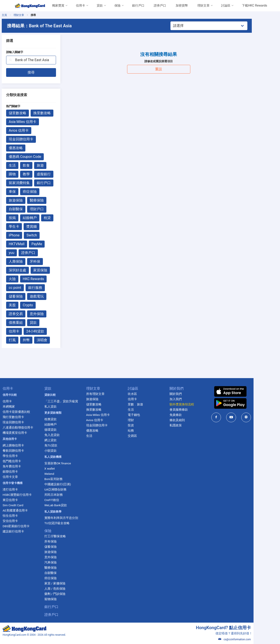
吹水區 (146, 394)
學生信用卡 (22, 456)
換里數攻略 (54, 113)
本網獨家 (20, 406)
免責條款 (190, 415)
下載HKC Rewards (255, 6)
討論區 (226, 6)
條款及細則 (192, 420)
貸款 (100, 6)
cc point (27, 288)
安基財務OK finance (70, 463)
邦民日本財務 (66, 495)
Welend (61, 474)
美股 (24, 305)
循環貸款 (63, 430)
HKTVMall (29, 244)
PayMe (49, 244)
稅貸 (59, 218)
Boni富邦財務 (66, 479)
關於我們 (190, 394)
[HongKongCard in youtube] (246, 417)
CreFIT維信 (64, 500)
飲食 (38, 165)
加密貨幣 (182, 6)
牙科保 (47, 261)
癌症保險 (42, 192)
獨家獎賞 (58, 6)
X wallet (62, 468)
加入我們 (190, 399)
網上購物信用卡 (25, 445)
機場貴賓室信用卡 (26, 433)
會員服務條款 (193, 410)
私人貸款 (63, 406)
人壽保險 (28, 261)
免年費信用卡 (23, 466)
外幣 (38, 340)
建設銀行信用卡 (25, 531)
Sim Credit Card (24, 505)
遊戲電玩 (49, 296)
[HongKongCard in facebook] (231, 417)
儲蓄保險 (28, 296)
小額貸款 (63, 451)
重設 (172, 69)
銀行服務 (47, 288)
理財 (145, 420)
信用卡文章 (22, 477)
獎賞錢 (44, 226)
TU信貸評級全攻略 (69, 523)
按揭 (24, 218)
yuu (24, 253)
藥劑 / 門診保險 (67, 594)
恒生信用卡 (22, 516)
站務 (145, 430)
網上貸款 (63, 440)
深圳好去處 (30, 270)
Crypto (40, 305)
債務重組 (28, 323)
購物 (24, 174)
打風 (24, 340)
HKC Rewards (46, 279)
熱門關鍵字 (25, 106)
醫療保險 (49, 200)
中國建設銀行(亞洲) (70, 484)
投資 (145, 425)
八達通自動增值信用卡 (29, 427)
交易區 (146, 436)
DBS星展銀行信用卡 (27, 526)
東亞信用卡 (22, 500)
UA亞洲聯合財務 (68, 489)
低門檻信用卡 (23, 461)
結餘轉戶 (42, 218)
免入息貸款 (64, 435)
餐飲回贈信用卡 (25, 451)
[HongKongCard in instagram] (261, 417)
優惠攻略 (28, 148)
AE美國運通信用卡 (27, 510)
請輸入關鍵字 (27, 52)
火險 (24, 279)
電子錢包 (148, 415)
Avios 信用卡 (31, 130)
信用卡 (80, 6)
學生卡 (26, 226)
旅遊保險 (28, 200)
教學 (38, 174)
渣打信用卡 (22, 489)
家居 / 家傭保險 (67, 583)
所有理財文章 (108, 394)
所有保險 (63, 541)
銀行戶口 (138, 6)
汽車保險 (63, 562)
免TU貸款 (63, 445)
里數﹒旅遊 (149, 404)
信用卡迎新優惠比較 (28, 412)
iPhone (26, 235)
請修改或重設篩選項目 (172, 61)
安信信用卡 (22, 521)
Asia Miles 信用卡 (35, 122)
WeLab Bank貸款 (68, 505)
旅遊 (52, 165)
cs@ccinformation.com (250, 639)
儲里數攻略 (30, 113)
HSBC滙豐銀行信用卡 (29, 495)
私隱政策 (190, 425)
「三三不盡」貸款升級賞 (73, 401)
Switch (44, 235)
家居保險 (52, 270)
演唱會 (54, 340)
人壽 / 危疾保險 (67, 589)
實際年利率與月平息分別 (73, 518)
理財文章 (203, 6)
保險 (117, 6)
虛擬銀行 (56, 174)
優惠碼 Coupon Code (37, 157)
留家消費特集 (31, 183)
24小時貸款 (47, 331)
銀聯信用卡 (22, 472)
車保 (24, 192)
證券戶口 (160, 6)
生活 (24, 165)
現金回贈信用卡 (33, 139)
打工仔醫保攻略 (67, 536)
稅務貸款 (63, 419)
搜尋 (44, 72)
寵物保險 (63, 599)
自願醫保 (28, 209)
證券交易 (28, 314)
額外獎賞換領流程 (196, 404)
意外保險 (49, 314)
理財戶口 (49, 209)
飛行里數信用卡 (25, 417)
